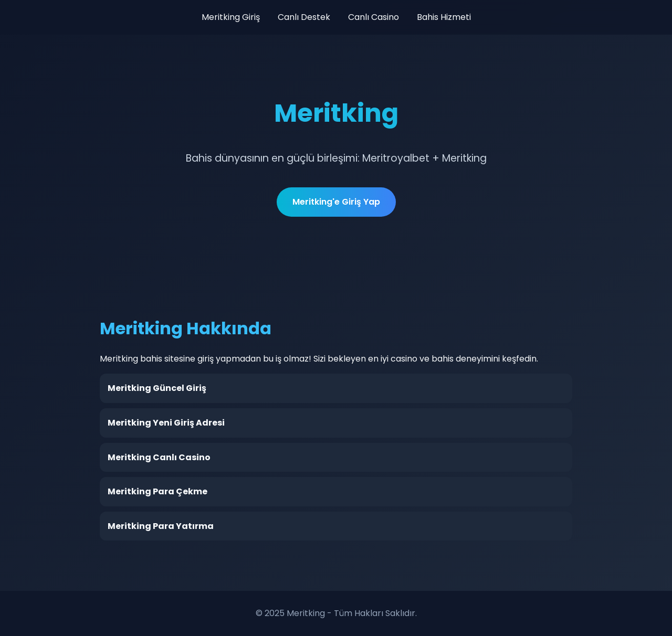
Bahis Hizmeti (444, 17)
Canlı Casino (374, 17)
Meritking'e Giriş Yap (336, 202)
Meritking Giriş (231, 17)
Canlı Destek (304, 17)
